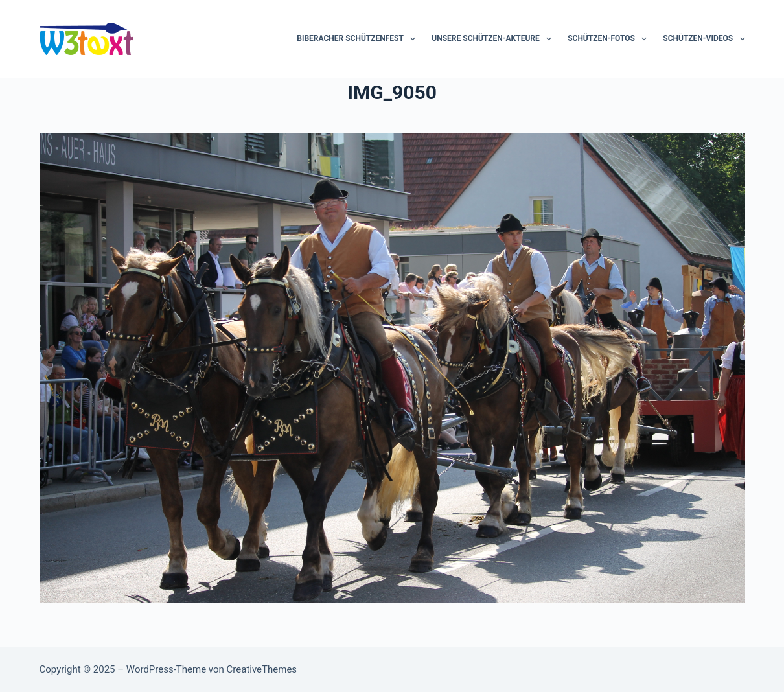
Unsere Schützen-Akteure (494, 39)
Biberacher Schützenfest (359, 39)
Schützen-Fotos (610, 39)
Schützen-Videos (704, 39)
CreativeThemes (262, 669)
